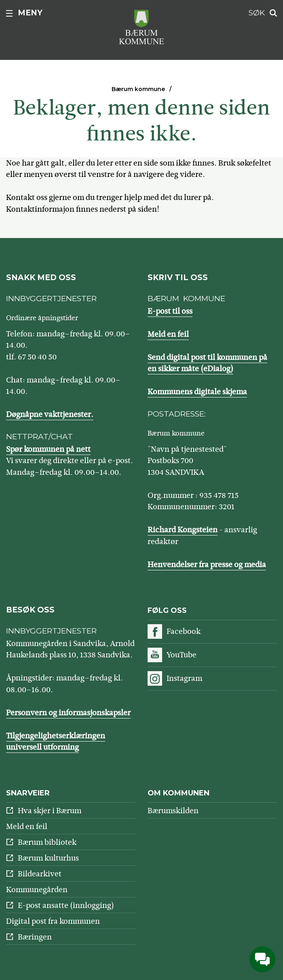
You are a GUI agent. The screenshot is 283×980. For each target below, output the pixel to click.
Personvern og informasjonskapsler (68, 713)
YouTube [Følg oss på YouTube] (182, 655)
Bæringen (35, 937)
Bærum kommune (138, 89)
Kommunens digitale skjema (197, 392)
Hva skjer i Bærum (50, 811)
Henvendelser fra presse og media (207, 564)
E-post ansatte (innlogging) (66, 905)
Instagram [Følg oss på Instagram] (184, 678)
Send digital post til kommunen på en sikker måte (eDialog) (207, 363)
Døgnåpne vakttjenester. (50, 414)
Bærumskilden (173, 811)
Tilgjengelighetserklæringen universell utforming (56, 742)
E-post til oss (170, 311)
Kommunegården (37, 890)
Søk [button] (257, 13)
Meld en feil (168, 334)
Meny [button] (30, 13)
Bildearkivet (40, 874)
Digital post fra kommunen (53, 921)
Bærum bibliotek (47, 842)
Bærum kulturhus (48, 858)
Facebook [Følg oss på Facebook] (184, 631)
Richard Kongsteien (183, 530)
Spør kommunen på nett (48, 449)
